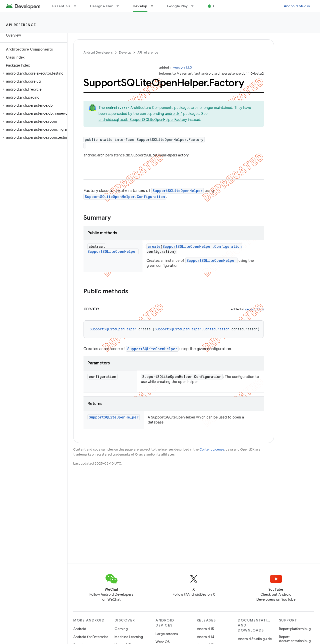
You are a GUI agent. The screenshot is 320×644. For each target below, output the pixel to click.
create (154, 246)
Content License (212, 449)
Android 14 (205, 637)
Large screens (167, 634)
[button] (33, 73)
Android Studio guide (255, 639)
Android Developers (98, 52)
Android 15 (205, 629)
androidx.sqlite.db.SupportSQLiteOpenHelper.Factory (143, 120)
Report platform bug (295, 629)
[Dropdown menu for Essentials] (77, 6)
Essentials (61, 6)
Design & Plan (102, 6)
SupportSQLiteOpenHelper (177, 191)
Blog (217, 6)
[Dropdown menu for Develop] (154, 6)
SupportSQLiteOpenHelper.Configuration (125, 197)
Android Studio (297, 6)
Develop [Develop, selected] (140, 6)
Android (80, 629)
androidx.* (174, 114)
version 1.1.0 (183, 67)
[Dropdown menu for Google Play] (194, 6)
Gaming (121, 629)
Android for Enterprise (91, 637)
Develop (125, 52)
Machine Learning (129, 637)
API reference (21, 25)
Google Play (177, 6)
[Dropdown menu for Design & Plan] (120, 6)
